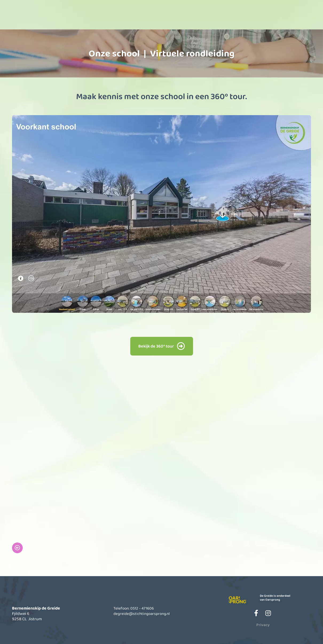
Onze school (114, 18)
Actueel (246, 18)
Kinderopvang (158, 18)
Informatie (202, 18)
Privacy (263, 625)
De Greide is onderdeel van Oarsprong (280, 597)
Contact (290, 18)
